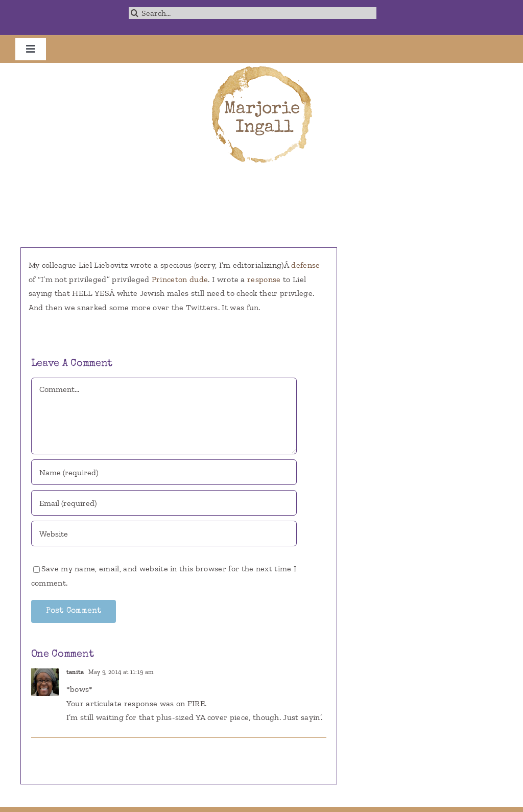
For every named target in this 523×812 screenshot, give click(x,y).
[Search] (135, 13)
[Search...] (252, 13)
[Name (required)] (164, 472)
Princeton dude (180, 279)
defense (305, 265)
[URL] (164, 533)
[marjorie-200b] (261, 67)
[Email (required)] (164, 503)
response (265, 279)
